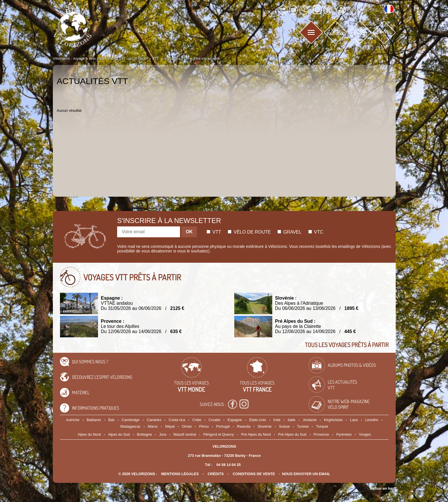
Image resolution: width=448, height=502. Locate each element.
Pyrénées (344, 434)
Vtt (214, 232)
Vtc (316, 232)
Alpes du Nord (89, 434)
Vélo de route (249, 232)
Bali (111, 420)
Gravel (289, 232)
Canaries (154, 420)
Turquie (322, 426)
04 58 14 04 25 (228, 465)
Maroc (153, 426)
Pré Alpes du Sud (292, 434)
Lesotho (372, 420)
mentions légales (180, 474)
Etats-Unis (258, 420)
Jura (163, 434)
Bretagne (145, 434)
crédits (216, 474)
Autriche (73, 420)
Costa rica (177, 420)
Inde (277, 420)
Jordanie (310, 420)
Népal (170, 426)
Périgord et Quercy (218, 434)
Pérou (204, 426)
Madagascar (130, 426)
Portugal (223, 426)
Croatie (214, 420)
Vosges (365, 434)
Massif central (185, 434)
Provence (321, 434)
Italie (292, 420)
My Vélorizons (357, 10)
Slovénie (265, 426)
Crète (197, 420)
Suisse (284, 426)
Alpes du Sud (119, 434)
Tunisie (303, 426)
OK (189, 232)
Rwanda (244, 426)
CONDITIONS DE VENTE (254, 474)
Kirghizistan (333, 420)
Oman (187, 426)
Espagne (235, 420)
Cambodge (131, 420)
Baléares (94, 420)
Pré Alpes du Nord (256, 434)
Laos (354, 420)
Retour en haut (383, 488)
